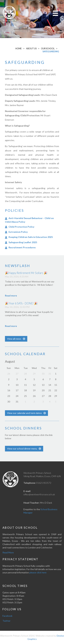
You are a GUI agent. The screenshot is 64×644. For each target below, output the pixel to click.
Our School (48, 49)
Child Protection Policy (21, 227)
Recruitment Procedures (22, 247)
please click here (38, 572)
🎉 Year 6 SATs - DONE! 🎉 (21, 303)
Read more (11, 296)
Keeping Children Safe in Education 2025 (31, 237)
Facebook (7, 616)
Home (19, 49)
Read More (8, 552)
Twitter (6, 621)
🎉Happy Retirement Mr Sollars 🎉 (26, 273)
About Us (31, 49)
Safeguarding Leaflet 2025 (23, 242)
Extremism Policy (18, 232)
